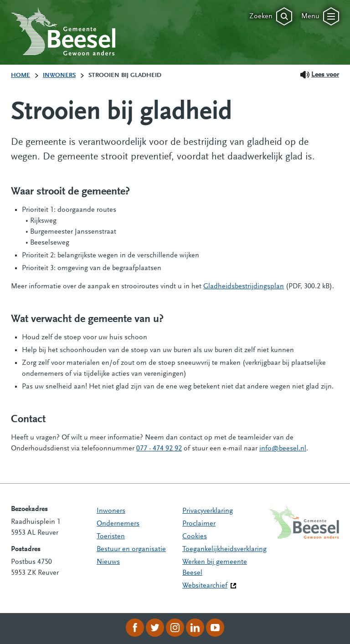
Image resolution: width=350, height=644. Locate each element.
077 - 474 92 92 (159, 449)
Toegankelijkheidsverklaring (224, 549)
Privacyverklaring (208, 511)
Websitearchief (205, 586)
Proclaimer (199, 524)
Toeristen (111, 537)
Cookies (195, 537)
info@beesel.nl (283, 449)
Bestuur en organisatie (131, 549)
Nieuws (108, 562)
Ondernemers (118, 524)
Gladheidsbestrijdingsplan (244, 286)
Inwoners (111, 511)
